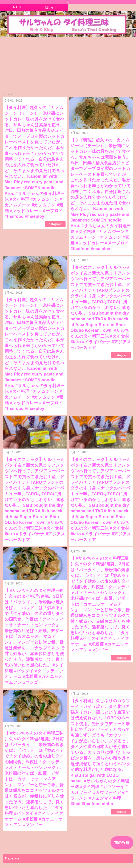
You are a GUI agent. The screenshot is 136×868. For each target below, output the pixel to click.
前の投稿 (122, 843)
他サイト (51, 7)
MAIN (17, 7)
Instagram (55, 224)
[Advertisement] (68, 67)
